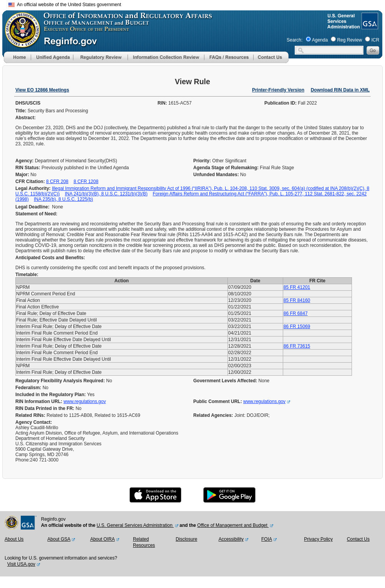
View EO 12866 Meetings (42, 90)
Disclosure (186, 539)
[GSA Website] (369, 26)
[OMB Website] (20, 44)
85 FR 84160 (297, 300)
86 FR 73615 (297, 346)
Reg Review (349, 40)
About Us (14, 539)
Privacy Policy (318, 539)
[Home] (17, 62)
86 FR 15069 (297, 326)
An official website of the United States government (65, 5)
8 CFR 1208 (86, 182)
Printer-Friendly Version (278, 90)
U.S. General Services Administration (135, 525)
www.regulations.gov (85, 401)
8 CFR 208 (57, 182)
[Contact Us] (271, 62)
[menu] (52, 57)
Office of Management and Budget (233, 525)
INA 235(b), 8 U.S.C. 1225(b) (63, 199)
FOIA (267, 539)
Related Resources (144, 542)
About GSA (59, 539)
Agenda (320, 40)
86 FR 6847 (296, 313)
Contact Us (358, 539)
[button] (52, 57)
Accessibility (231, 539)
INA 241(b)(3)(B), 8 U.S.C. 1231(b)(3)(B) (106, 194)
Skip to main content (197, 4)
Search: (295, 40)
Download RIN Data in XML (340, 90)
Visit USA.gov (21, 564)
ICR (375, 40)
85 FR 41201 (297, 287)
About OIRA (103, 539)
